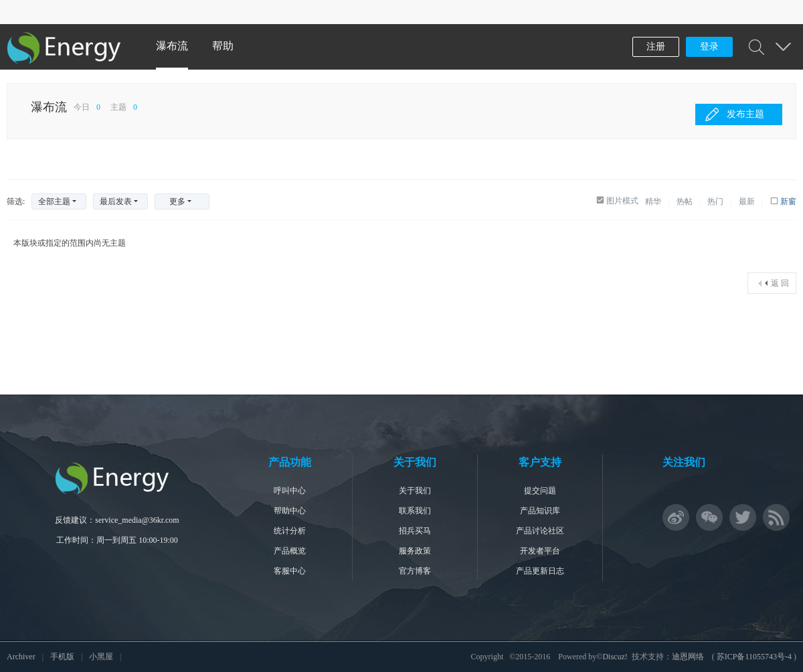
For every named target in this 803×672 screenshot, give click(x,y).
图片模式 (622, 201)
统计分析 (290, 531)
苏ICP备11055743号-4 (754, 657)
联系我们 (415, 511)
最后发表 (116, 201)
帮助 (223, 46)
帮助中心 (290, 511)
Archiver (21, 657)
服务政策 (415, 551)
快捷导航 (783, 47)
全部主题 (54, 201)
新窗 (788, 201)
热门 (715, 201)
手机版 (62, 657)
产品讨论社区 (540, 531)
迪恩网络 (688, 657)
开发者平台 (540, 551)
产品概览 (290, 551)
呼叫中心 (290, 491)
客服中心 (290, 571)
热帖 (685, 201)
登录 (709, 47)
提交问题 (540, 491)
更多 (177, 201)
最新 (747, 201)
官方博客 (415, 571)
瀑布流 (172, 46)
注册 (656, 47)
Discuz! (615, 657)
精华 (653, 201)
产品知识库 (540, 511)
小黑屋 (101, 657)
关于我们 (415, 491)
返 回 (780, 283)
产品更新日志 (540, 571)
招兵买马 (415, 531)
